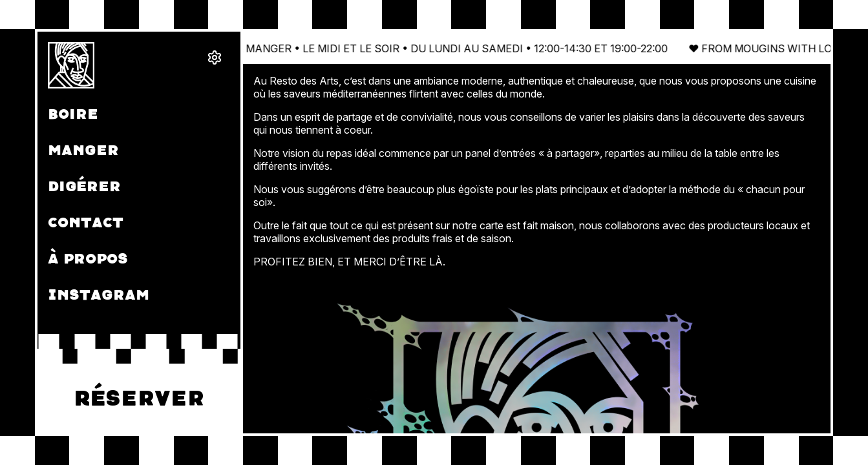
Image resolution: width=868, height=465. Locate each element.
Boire (73, 114)
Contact (86, 222)
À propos (88, 259)
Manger (83, 150)
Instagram (99, 295)
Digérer (84, 186)
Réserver (139, 398)
